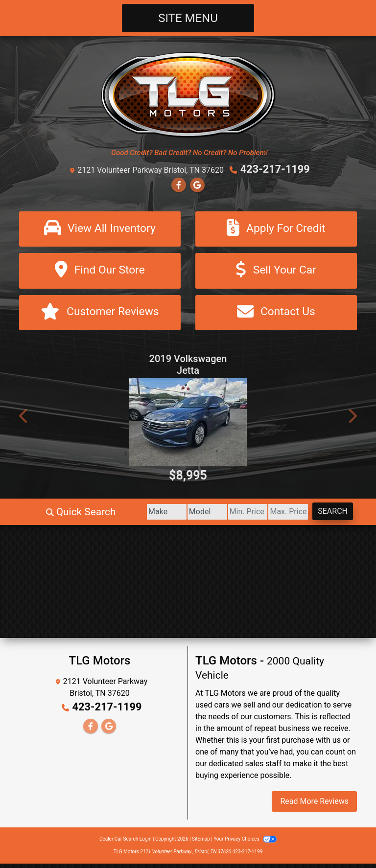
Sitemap (201, 843)
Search (328, 515)
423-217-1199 (275, 169)
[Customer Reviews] (100, 316)
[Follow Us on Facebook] (179, 184)
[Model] (173, 516)
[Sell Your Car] (276, 272)
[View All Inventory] (100, 229)
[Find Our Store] (100, 272)
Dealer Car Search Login (126, 843)
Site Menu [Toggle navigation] (188, 18)
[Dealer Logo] (188, 94)
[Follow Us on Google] (197, 184)
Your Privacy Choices (245, 843)
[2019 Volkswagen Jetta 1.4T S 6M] (188, 427)
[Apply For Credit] (276, 229)
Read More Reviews (314, 806)
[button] (24, 420)
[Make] (123, 516)
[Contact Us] (276, 316)
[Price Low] (223, 516)
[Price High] (274, 516)
